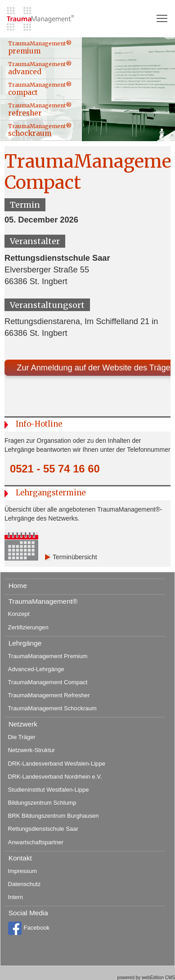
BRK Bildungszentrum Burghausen (54, 816)
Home (18, 586)
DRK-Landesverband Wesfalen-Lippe (57, 764)
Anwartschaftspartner (36, 842)
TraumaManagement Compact (48, 682)
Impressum (23, 871)
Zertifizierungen (28, 627)
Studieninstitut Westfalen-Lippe (49, 790)
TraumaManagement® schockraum (40, 130)
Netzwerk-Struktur (32, 750)
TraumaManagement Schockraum (52, 708)
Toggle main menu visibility (162, 15)
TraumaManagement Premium (48, 656)
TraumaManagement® (43, 601)
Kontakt (20, 858)
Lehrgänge (25, 643)
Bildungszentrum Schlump (42, 803)
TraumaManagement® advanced (40, 68)
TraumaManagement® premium (40, 48)
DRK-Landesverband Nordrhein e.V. (55, 777)
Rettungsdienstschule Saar (43, 829)
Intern (16, 897)
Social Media (28, 913)
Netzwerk (23, 724)
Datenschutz (25, 884)
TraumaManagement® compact (40, 89)
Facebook (29, 928)
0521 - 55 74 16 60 (55, 469)
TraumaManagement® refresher (40, 110)
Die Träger (22, 737)
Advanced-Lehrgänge (36, 669)
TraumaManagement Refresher (49, 695)
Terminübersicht (75, 557)
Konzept (19, 614)
